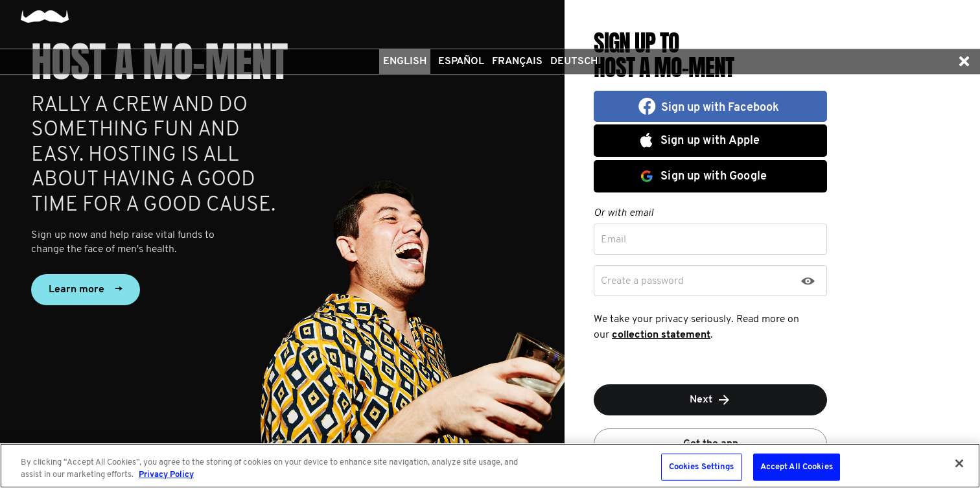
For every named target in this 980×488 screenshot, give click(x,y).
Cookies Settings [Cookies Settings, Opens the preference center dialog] (702, 467)
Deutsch (574, 62)
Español (461, 62)
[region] (490, 466)
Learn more (86, 290)
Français (517, 62)
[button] (964, 62)
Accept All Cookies (797, 467)
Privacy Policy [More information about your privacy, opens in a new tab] (166, 475)
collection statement (661, 335)
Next (711, 400)
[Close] (959, 463)
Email (613, 240)
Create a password (642, 281)
